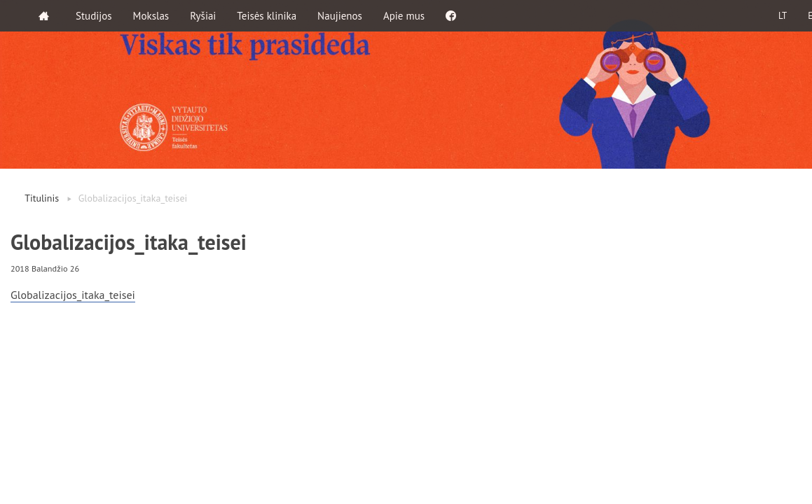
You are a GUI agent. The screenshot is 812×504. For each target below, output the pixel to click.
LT (783, 16)
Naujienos (340, 16)
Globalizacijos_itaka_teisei (73, 295)
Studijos (94, 16)
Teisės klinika (267, 16)
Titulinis (42, 198)
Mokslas (151, 16)
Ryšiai (203, 16)
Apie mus (404, 16)
